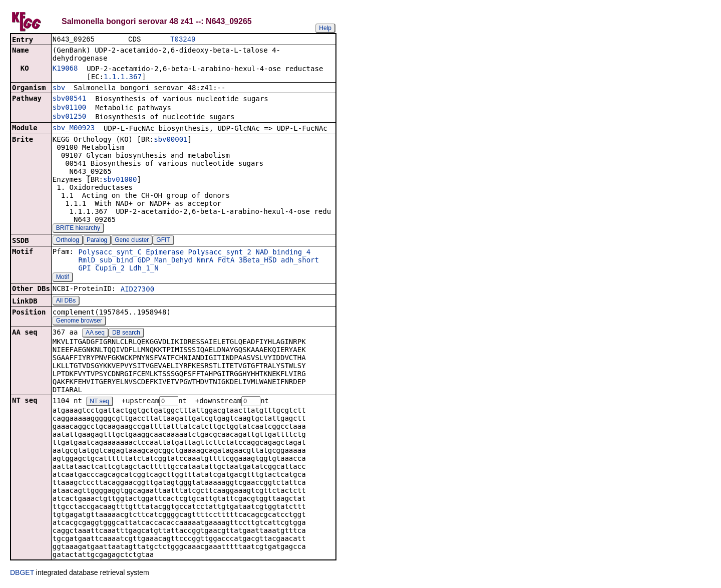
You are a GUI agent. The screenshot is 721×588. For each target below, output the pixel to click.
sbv (59, 89)
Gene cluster (132, 241)
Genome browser (79, 322)
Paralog (97, 241)
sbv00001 (170, 140)
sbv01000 (120, 180)
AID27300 (137, 290)
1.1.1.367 (123, 78)
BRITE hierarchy (78, 229)
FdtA (226, 261)
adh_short (300, 261)
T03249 (183, 40)
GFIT (163, 241)
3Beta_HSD (258, 261)
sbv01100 (69, 108)
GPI (84, 269)
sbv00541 (69, 99)
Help (325, 28)
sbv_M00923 (74, 129)
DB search (126, 334)
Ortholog (68, 241)
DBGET (22, 574)
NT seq (99, 403)
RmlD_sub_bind (106, 261)
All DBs (66, 302)
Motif (63, 278)
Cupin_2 (110, 269)
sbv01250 (69, 117)
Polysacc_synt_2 (220, 253)
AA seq (95, 334)
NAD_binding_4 (283, 253)
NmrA (205, 261)
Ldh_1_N (144, 269)
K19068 (65, 69)
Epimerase (165, 253)
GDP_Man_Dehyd (165, 261)
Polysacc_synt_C (110, 253)
